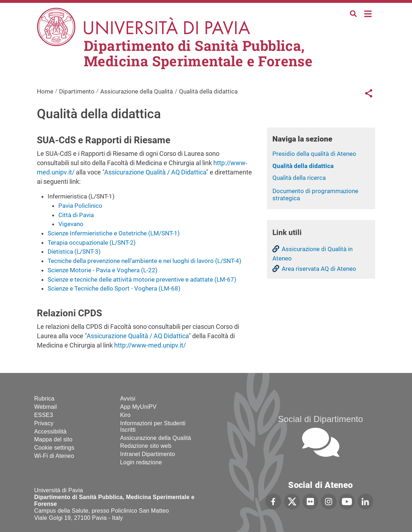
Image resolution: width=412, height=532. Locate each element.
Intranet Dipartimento (148, 454)
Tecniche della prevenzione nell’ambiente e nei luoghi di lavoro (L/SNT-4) (144, 261)
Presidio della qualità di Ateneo (314, 154)
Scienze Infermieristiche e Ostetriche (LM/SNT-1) (114, 233)
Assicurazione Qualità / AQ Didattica (155, 172)
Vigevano (71, 224)
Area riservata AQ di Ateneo (319, 269)
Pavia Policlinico (80, 206)
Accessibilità (51, 432)
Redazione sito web (146, 446)
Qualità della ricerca (299, 178)
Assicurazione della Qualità (137, 91)
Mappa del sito (54, 439)
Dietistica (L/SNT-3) (74, 251)
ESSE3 (44, 415)
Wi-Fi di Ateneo (54, 456)
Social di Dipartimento (321, 419)
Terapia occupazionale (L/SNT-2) (92, 243)
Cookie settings (54, 448)
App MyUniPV (139, 407)
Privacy (44, 423)
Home (368, 13)
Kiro (125, 415)
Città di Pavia (76, 215)
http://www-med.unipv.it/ (150, 345)
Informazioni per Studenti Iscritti (153, 426)
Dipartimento (77, 91)
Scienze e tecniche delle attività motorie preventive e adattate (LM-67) (142, 279)
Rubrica (45, 399)
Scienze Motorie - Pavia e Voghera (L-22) (103, 270)
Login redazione (141, 462)
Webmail (46, 407)
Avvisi (128, 399)
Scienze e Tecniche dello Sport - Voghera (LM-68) (114, 288)
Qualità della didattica (303, 166)
